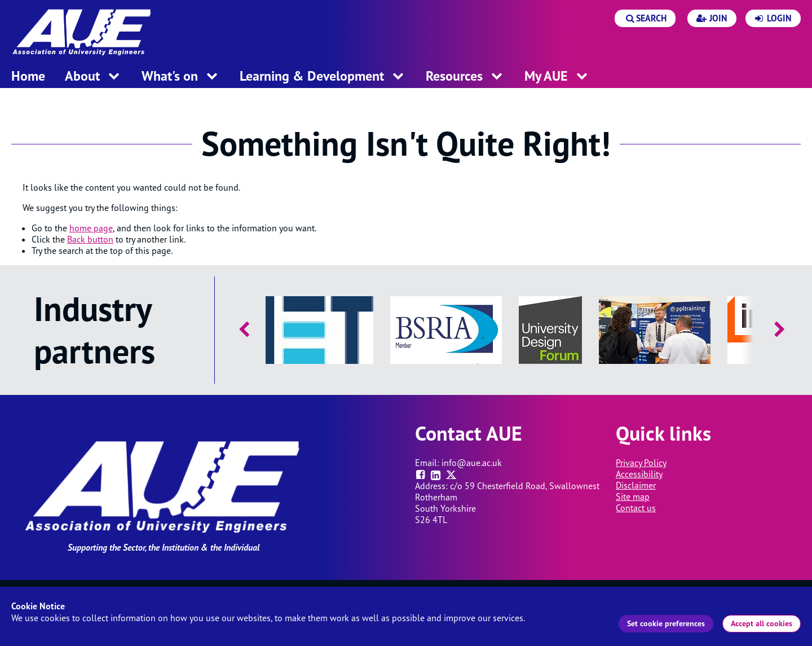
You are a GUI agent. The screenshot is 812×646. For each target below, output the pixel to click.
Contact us (636, 508)
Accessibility (639, 474)
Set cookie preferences (666, 623)
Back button (90, 239)
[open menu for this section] (114, 77)
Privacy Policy (641, 463)
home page (91, 228)
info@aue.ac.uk (472, 463)
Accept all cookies (762, 623)
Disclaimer (636, 485)
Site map (633, 496)
